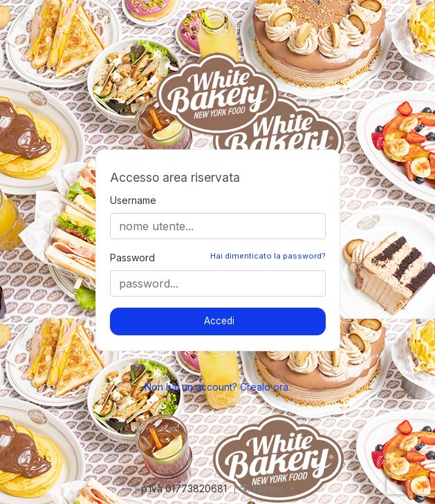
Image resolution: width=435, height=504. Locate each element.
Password (132, 258)
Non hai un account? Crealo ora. (217, 387)
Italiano (263, 488)
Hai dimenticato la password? (268, 256)
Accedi (219, 321)
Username (133, 200)
